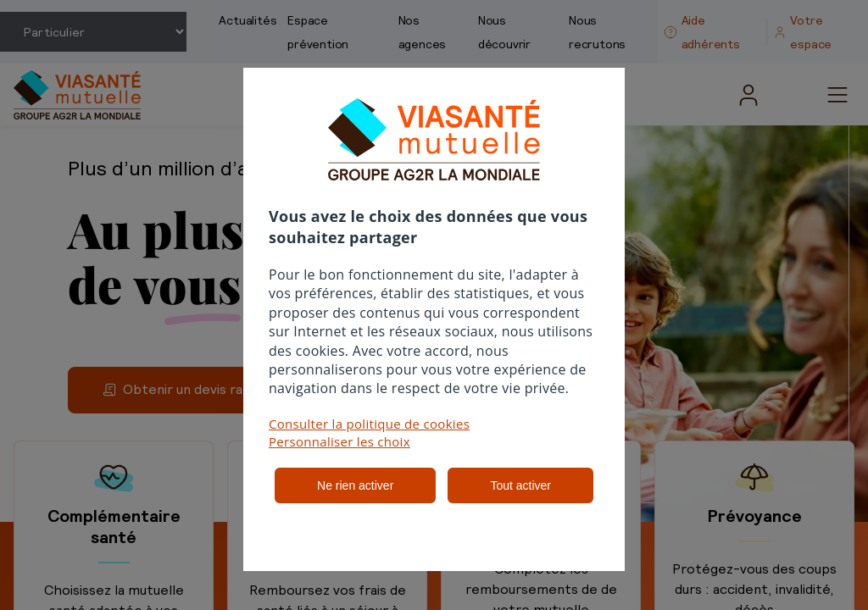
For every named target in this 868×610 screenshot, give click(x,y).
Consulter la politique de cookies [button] (369, 424)
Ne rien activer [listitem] (355, 485)
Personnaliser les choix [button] (339, 441)
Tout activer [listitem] (520, 485)
